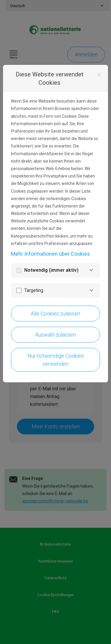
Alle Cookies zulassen (55, 314)
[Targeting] (91, 290)
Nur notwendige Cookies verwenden (56, 360)
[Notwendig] (91, 270)
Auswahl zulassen (55, 335)
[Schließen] (99, 75)
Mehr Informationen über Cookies (50, 254)
